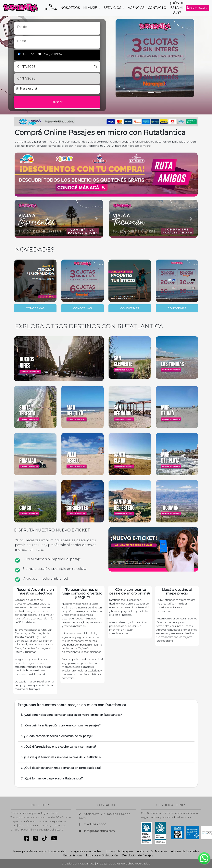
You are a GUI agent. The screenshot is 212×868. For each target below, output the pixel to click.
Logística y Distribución (102, 855)
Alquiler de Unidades (185, 851)
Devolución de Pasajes (137, 855)
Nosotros (70, 8)
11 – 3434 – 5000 (95, 824)
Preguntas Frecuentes (86, 851)
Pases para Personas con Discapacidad (40, 851)
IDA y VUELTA (52, 54)
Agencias (136, 8)
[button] (21, 219)
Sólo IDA (28, 54)
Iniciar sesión (198, 8)
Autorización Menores (152, 851)
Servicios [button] (113, 8)
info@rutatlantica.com (100, 831)
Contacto (157, 8)
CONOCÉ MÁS (35, 308)
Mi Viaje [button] (91, 8)
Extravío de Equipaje (119, 851)
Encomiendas (73, 855)
